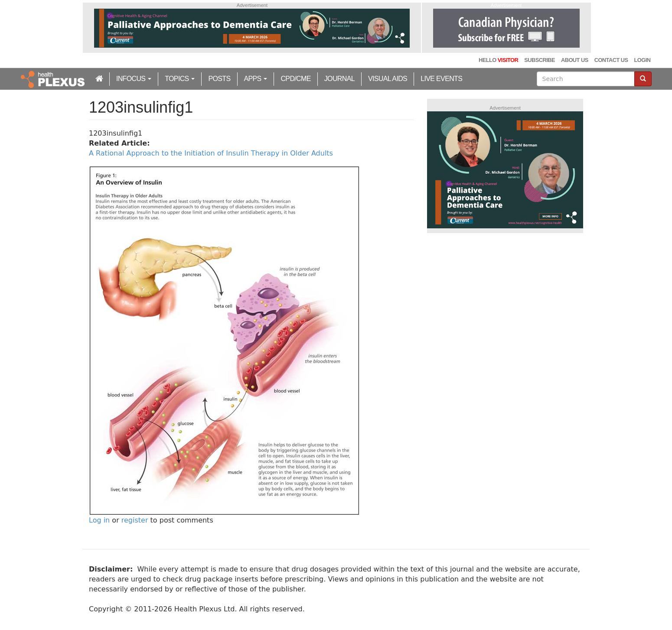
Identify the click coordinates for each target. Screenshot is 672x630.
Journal (339, 79)
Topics (180, 79)
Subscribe (540, 60)
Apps (256, 79)
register (135, 520)
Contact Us (611, 60)
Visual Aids (388, 79)
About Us (575, 60)
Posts (219, 79)
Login (643, 60)
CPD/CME (295, 79)
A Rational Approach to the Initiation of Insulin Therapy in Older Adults (211, 153)
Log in (99, 520)
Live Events (441, 79)
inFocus (134, 79)
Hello (498, 60)
